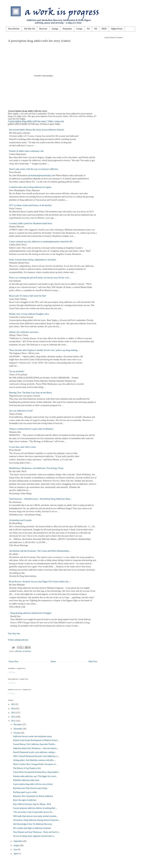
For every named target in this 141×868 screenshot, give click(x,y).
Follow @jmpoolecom (18, 640)
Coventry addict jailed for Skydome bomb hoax (31, 223)
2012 (14, 717)
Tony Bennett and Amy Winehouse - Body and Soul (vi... (37, 832)
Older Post (93, 661)
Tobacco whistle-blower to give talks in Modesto (31, 429)
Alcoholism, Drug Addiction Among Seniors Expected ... (37, 820)
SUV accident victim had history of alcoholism (30, 205)
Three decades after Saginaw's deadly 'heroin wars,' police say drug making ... (44, 350)
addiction (18, 651)
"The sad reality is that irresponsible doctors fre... (33, 812)
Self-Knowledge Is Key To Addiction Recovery (33, 824)
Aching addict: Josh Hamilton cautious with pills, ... (34, 760)
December (18, 725)
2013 (14, 713)
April (16, 854)
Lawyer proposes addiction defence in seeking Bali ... (35, 808)
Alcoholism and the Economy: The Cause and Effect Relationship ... (40, 551)
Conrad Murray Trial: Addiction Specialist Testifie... (35, 744)
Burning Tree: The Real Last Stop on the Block (30, 392)
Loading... (12, 672)
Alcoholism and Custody (20, 520)
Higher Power (117, 29)
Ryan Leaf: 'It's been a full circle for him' (28, 296)
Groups (79, 29)
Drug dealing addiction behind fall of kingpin (31, 613)
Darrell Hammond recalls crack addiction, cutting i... (35, 752)
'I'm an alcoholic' (17, 371)
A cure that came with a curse (22, 447)
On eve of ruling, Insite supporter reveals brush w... (34, 836)
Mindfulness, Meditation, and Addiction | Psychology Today (36, 468)
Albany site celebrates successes (24, 332)
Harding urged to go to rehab (25, 792)
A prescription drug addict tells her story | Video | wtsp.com (36, 121)
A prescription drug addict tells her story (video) (33, 784)
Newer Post (13, 661)
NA (96, 29)
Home (53, 661)
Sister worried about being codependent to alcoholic (33, 260)
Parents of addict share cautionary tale (26, 151)
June (16, 850)
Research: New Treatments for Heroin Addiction (33, 796)
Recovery (43, 29)
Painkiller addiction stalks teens (26, 780)
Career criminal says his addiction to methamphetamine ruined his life (41, 241)
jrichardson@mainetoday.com (42, 175)
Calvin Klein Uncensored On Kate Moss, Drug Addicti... (36, 772)
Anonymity (67, 29)
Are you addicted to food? (21, 411)
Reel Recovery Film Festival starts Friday (30, 788)
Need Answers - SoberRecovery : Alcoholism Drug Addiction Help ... (41, 499)
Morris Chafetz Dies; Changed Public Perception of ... (35, 764)
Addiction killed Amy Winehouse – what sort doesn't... (36, 748)
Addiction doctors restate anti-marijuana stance (32, 736)
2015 (14, 704)
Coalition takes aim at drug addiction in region (30, 187)
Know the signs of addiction (25, 800)
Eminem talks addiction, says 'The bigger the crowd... (35, 776)
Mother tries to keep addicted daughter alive (29, 314)
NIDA (104, 29)
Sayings (55, 29)
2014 (14, 709)
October (17, 733)
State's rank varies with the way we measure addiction (34, 169)
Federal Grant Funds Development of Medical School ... (36, 740)
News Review (14, 29)
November (18, 729)
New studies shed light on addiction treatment (32, 828)
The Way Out (29, 29)
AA (88, 29)
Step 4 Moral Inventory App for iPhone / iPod (32, 804)
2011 (13, 721)
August (17, 845)
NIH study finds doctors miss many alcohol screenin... (35, 816)
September (18, 841)
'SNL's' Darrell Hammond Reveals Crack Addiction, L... (36, 756)
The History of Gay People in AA (27, 768)
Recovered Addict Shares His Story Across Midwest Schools (37, 130)
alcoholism (27, 651)
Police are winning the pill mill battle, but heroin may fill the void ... (40, 278)
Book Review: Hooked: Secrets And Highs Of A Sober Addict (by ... (40, 582)
